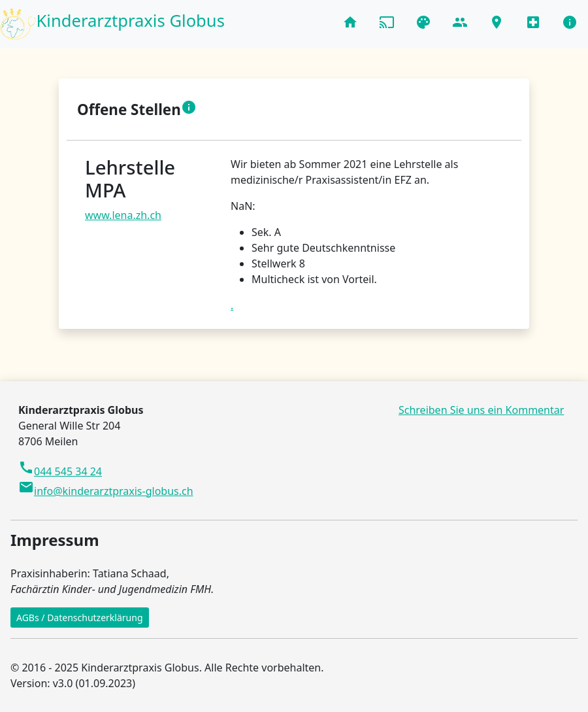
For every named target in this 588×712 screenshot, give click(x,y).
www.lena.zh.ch (123, 215)
